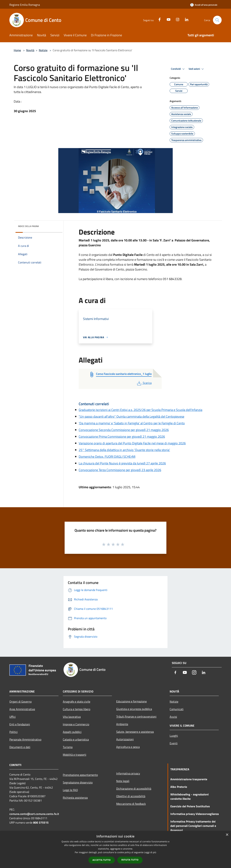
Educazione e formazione (131, 701)
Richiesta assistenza (75, 798)
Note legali (123, 781)
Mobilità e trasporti (75, 755)
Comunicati (177, 709)
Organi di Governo (20, 702)
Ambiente (122, 724)
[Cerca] (217, 20)
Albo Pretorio (179, 787)
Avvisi (173, 717)
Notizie (43, 50)
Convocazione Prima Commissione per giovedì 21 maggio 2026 (122, 437)
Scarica (144, 383)
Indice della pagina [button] (28, 226)
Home (17, 50)
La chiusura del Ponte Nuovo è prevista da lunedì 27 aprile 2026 (122, 463)
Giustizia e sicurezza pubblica (134, 709)
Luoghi (174, 736)
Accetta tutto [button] (102, 860)
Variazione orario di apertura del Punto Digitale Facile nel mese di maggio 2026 (132, 443)
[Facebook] (158, 19)
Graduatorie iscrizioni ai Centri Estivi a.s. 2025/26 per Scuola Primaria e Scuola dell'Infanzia (140, 410)
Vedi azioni (197, 69)
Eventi (174, 743)
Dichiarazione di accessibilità (134, 789)
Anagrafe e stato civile (77, 702)
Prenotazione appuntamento (80, 775)
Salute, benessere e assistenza (135, 732)
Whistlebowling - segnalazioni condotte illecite (189, 796)
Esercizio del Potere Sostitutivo (190, 806)
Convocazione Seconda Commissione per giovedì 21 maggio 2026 (124, 430)
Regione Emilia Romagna (25, 5)
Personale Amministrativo (25, 739)
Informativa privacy (128, 773)
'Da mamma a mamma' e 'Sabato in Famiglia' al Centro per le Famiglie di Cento (132, 423)
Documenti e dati (20, 747)
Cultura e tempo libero (77, 709)
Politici (14, 732)
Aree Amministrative (22, 709)
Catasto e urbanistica (76, 739)
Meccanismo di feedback (131, 804)
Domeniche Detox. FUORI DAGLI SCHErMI (107, 457)
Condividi (178, 69)
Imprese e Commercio (76, 724)
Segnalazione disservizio (78, 782)
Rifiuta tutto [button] (130, 860)
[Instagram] (176, 19)
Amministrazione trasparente (189, 779)
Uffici (13, 717)
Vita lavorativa (72, 717)
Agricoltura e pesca (128, 747)
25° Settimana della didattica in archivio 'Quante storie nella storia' (124, 450)
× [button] (227, 835)
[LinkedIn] (185, 19)
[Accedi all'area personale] (204, 5)
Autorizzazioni (125, 739)
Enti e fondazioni (20, 724)
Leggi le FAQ (70, 790)
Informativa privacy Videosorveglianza (195, 814)
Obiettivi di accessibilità (131, 796)
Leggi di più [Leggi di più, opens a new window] (150, 852)
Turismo (68, 747)
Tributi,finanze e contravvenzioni (136, 717)
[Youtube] (167, 19)
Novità (30, 50)
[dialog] (115, 849)
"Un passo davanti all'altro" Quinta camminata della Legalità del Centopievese (131, 416)
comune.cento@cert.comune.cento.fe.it (34, 814)
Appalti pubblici (72, 732)
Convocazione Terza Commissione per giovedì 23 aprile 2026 (120, 470)
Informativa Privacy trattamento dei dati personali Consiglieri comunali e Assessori (193, 826)
